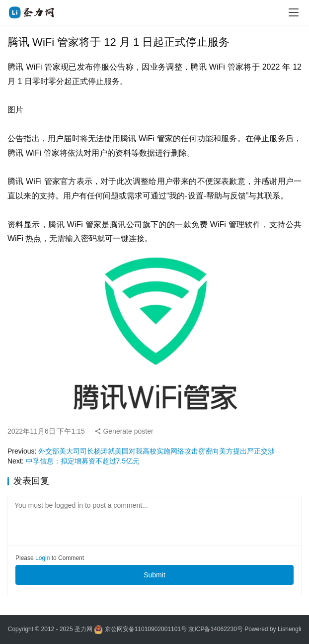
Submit (154, 575)
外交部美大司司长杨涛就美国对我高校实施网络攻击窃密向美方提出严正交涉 (156, 451)
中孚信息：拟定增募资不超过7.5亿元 (83, 461)
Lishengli (289, 630)
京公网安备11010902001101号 (146, 630)
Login (42, 558)
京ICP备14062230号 (215, 630)
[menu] (294, 12)
